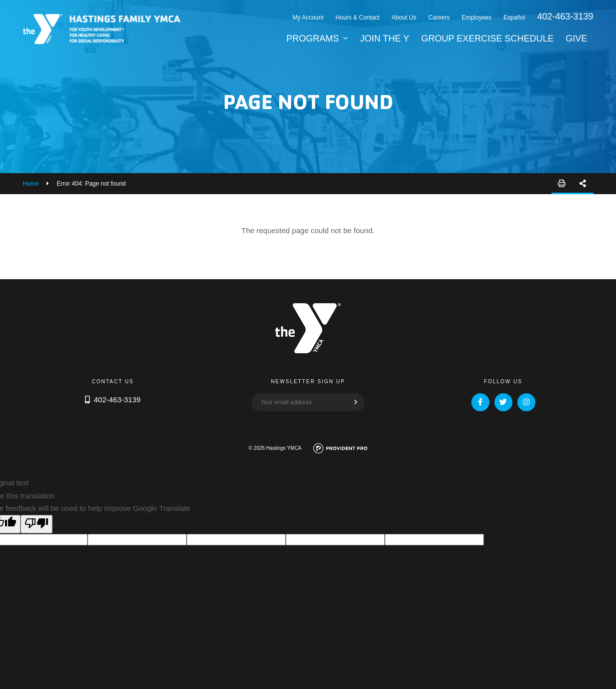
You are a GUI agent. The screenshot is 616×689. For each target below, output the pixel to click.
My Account (308, 18)
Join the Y (384, 39)
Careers (439, 18)
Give (576, 39)
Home (31, 184)
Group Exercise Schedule (488, 39)
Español (514, 18)
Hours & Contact (358, 18)
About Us (404, 18)
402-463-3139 (565, 17)
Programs (313, 39)
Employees (477, 18)
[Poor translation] (37, 524)
